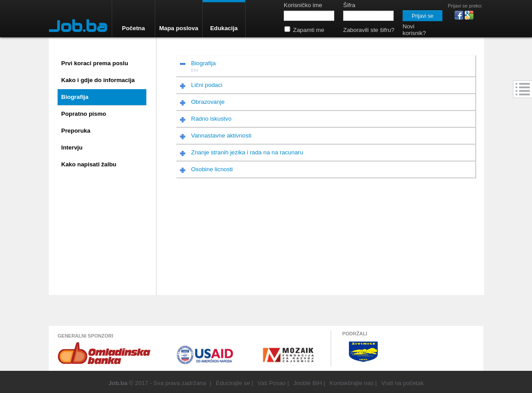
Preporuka (76, 131)
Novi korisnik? (414, 30)
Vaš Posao (272, 383)
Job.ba (78, 26)
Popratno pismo (84, 114)
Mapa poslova (179, 28)
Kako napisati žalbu (89, 164)
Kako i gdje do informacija (98, 80)
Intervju (72, 147)
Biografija (75, 97)
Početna (133, 28)
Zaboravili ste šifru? (369, 30)
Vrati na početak (403, 383)
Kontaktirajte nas (351, 383)
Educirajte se (233, 383)
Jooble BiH (308, 383)
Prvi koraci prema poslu (95, 63)
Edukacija (224, 28)
